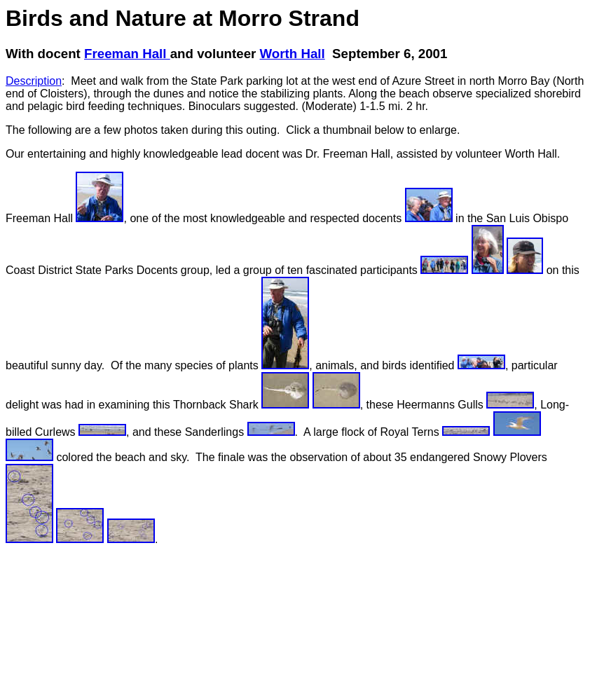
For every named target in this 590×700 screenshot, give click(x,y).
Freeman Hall (127, 54)
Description (34, 81)
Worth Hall (293, 54)
